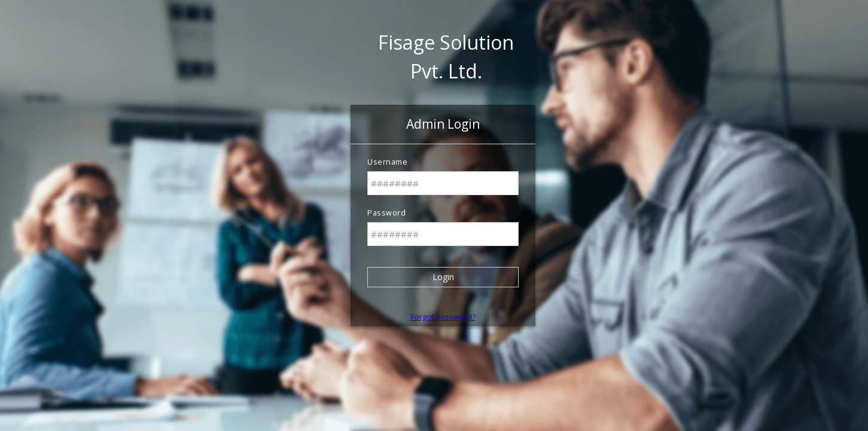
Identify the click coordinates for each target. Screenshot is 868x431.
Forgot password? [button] (443, 317)
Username (387, 162)
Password (386, 213)
